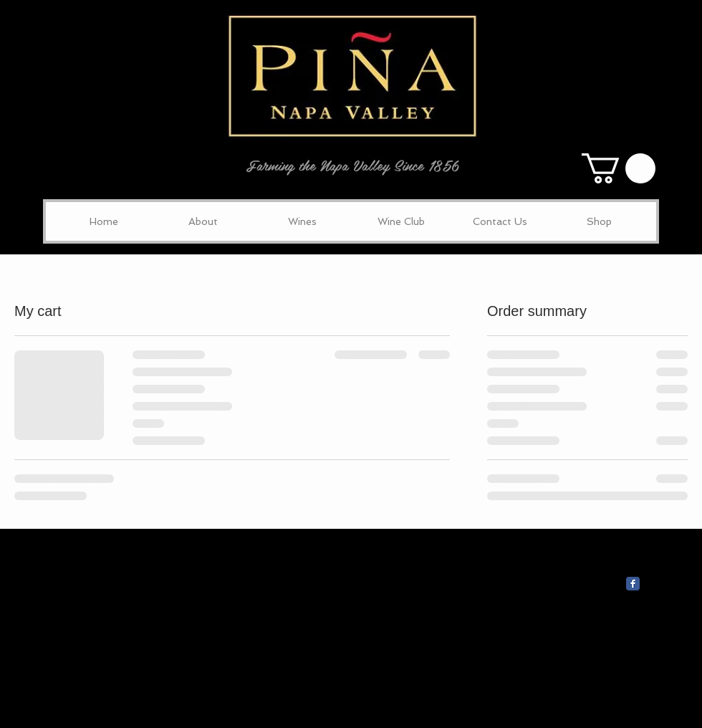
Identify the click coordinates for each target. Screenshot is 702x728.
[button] (619, 168)
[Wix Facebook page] (633, 584)
